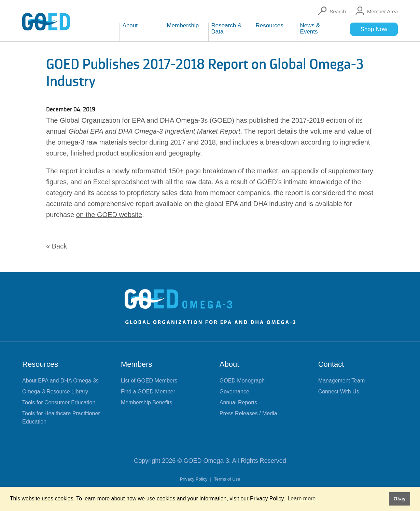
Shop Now (374, 29)
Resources (40, 364)
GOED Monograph (242, 381)
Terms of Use (227, 479)
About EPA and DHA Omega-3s (60, 381)
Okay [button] (399, 499)
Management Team (342, 381)
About (229, 364)
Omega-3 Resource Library (55, 392)
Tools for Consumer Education (59, 402)
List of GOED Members (149, 381)
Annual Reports (238, 402)
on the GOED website (109, 215)
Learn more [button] (302, 499)
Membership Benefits (146, 402)
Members (137, 364)
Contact (331, 364)
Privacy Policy (194, 479)
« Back (57, 246)
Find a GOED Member (148, 392)
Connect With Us (339, 392)
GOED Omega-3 (206, 461)
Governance (234, 392)
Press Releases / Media (248, 413)
